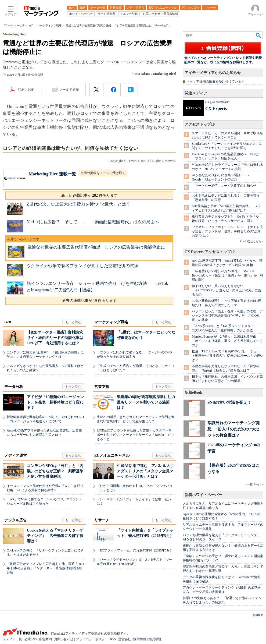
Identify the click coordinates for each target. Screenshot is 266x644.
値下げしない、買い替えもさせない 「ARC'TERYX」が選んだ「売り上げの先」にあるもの (227, 290)
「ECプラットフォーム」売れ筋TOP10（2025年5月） (135, 550)
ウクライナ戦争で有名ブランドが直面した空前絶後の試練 (82, 266)
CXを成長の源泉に (218, 102)
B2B (8, 322)
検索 (259, 35)
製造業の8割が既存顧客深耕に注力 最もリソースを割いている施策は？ (148, 402)
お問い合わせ (64, 639)
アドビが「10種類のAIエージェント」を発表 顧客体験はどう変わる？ (55, 402)
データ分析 (14, 387)
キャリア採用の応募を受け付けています (215, 82)
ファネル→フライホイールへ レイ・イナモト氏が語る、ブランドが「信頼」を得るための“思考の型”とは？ (227, 231)
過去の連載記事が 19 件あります (89, 301)
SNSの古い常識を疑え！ (229, 402)
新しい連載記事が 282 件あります (89, 195)
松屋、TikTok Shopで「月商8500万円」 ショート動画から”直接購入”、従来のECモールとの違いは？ (228, 356)
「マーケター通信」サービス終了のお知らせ (224, 186)
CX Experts (216, 109)
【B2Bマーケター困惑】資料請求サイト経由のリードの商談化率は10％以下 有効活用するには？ (55, 338)
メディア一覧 (12, 639)
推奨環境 (155, 639)
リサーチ (102, 520)
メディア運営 (16, 456)
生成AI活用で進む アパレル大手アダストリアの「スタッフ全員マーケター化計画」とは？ (145, 471)
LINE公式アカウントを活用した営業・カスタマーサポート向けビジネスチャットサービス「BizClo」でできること (135, 435)
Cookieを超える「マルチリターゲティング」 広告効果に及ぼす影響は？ (55, 536)
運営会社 (125, 639)
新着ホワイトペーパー (203, 495)
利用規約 (258, 615)
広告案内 (45, 639)
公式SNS (30, 639)
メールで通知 (69, 90)
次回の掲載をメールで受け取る (103, 173)
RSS (113, 639)
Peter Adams (142, 74)
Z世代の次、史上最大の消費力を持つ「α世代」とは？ (78, 204)
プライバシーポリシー (92, 639)
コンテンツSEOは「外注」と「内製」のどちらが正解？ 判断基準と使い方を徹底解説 (55, 471)
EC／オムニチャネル (112, 456)
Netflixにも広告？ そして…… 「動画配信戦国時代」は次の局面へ (93, 222)
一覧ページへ (255, 484)
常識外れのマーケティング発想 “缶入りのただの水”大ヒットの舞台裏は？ (234, 429)
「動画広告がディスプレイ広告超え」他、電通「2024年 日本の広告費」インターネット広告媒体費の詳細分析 (45, 568)
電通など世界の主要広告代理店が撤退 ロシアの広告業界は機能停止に (96, 247)
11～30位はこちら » (252, 241)
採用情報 (140, 639)
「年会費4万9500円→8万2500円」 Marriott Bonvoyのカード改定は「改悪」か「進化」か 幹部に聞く (228, 275)
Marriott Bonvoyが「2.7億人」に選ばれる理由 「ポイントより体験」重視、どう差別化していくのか (227, 341)
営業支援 (102, 387)
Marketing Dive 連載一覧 (52, 174)
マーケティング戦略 (111, 322)
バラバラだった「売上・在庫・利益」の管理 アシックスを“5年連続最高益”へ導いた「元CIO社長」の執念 (227, 316)
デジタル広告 (16, 520)
